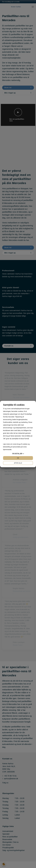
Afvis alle (18, 463)
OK (18, 458)
